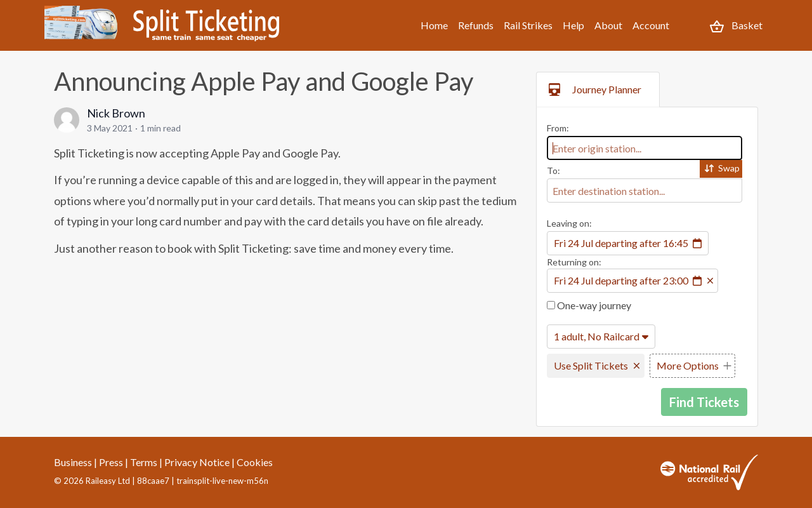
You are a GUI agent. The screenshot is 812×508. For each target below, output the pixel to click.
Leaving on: (569, 223)
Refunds (476, 25)
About (608, 25)
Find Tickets (704, 402)
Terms (144, 462)
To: (553, 170)
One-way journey (589, 305)
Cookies (255, 462)
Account (651, 25)
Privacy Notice (197, 462)
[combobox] (645, 148)
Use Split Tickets (591, 365)
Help (573, 25)
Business (73, 462)
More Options (688, 365)
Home (434, 25)
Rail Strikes (528, 25)
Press (111, 462)
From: (558, 128)
